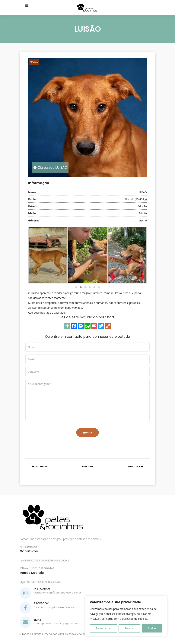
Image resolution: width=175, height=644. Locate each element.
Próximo (135, 467)
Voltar (88, 467)
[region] (126, 616)
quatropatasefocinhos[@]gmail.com (57, 624)
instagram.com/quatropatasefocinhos (58, 593)
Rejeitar (129, 628)
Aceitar (152, 628)
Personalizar (103, 628)
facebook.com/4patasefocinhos (54, 607)
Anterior (40, 467)
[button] (76, 287)
